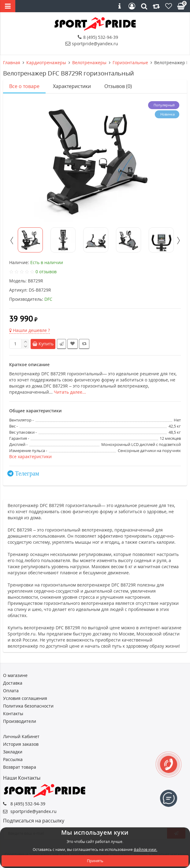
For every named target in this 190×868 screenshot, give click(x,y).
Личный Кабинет (21, 736)
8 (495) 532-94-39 (98, 37)
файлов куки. (145, 850)
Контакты (13, 714)
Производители (20, 721)
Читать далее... (70, 392)
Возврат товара (20, 767)
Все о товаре (24, 86)
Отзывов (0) (118, 86)
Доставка (13, 683)
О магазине (15, 675)
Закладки (13, 752)
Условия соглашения (25, 698)
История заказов (21, 744)
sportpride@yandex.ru (92, 44)
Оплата (11, 691)
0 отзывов (46, 272)
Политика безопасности (28, 706)
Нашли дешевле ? (30, 330)
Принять (95, 861)
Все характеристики (30, 456)
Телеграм (27, 473)
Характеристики (72, 86)
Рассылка (13, 759)
